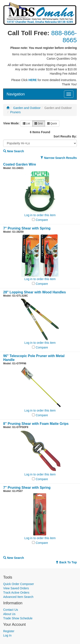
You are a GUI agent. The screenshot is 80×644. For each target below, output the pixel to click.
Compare (42, 220)
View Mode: (11, 123)
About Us (9, 614)
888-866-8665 (64, 36)
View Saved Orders (16, 588)
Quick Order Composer (19, 584)
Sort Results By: (65, 136)
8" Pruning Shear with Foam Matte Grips (36, 424)
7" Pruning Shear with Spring (27, 228)
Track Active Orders (16, 593)
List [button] (26, 124)
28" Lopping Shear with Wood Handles (35, 292)
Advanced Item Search (18, 597)
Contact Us (11, 610)
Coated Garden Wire (20, 164)
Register (9, 631)
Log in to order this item (40, 215)
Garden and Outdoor (27, 108)
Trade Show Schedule (18, 618)
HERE (33, 80)
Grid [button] (39, 124)
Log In (7, 635)
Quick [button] (52, 124)
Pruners (15, 112)
